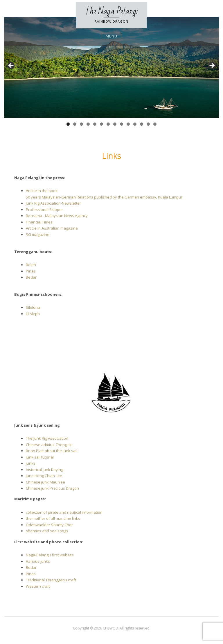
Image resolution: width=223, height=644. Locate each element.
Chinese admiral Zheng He (49, 445)
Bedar (31, 277)
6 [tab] (101, 124)
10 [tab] (128, 124)
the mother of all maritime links (53, 518)
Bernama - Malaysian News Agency (57, 216)
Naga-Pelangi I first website (50, 555)
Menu (111, 36)
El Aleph (33, 314)
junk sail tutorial (40, 457)
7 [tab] (108, 124)
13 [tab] (149, 124)
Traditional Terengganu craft (51, 580)
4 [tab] (88, 124)
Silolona (33, 307)
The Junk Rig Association (47, 438)
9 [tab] (122, 124)
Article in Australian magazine (52, 228)
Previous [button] (11, 66)
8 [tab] (115, 124)
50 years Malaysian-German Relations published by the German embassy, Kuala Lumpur (104, 197)
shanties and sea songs (47, 531)
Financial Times (39, 222)
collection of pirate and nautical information (64, 512)
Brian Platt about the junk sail (52, 451)
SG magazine (38, 234)
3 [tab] (81, 124)
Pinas (31, 271)
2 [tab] (75, 124)
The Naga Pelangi (111, 11)
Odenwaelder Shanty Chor (49, 525)
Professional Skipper (44, 210)
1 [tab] (68, 124)
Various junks (38, 561)
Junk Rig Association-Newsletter (53, 203)
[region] (111, 67)
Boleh (31, 265)
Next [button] (212, 66)
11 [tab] (135, 124)
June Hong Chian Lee (44, 476)
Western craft (38, 586)
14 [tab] (155, 124)
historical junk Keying (44, 470)
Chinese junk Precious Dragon (52, 488)
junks (31, 463)
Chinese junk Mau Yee (45, 482)
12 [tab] (142, 124)
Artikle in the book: (42, 191)
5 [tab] (95, 124)
